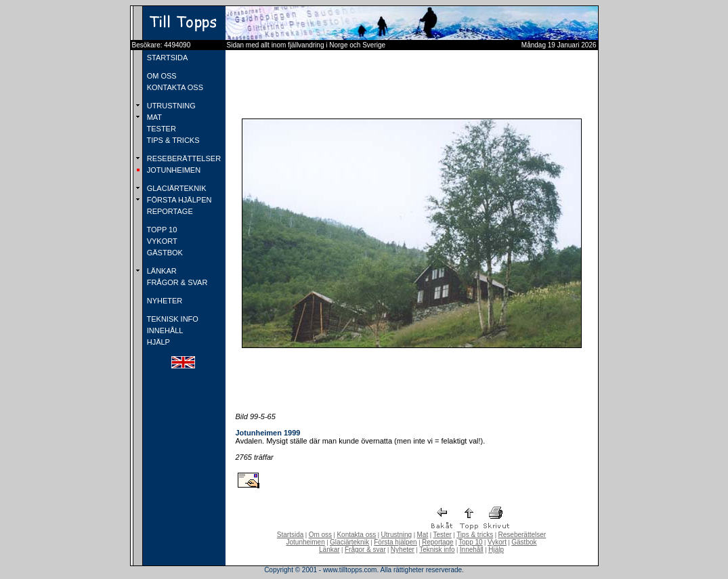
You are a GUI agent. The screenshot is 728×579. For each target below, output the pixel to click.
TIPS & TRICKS (172, 140)
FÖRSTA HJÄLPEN (178, 200)
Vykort (497, 542)
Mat (423, 535)
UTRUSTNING (170, 106)
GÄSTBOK (164, 253)
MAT (153, 117)
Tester (443, 535)
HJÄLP (157, 342)
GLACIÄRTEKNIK (176, 188)
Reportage (438, 542)
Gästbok (524, 542)
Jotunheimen (305, 542)
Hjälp (496, 550)
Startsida (290, 535)
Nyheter (403, 550)
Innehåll (472, 550)
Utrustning (397, 535)
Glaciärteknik (349, 542)
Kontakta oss (356, 535)
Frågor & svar (365, 550)
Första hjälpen (395, 542)
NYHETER (164, 301)
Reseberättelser (522, 535)
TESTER (160, 129)
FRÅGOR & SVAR (176, 282)
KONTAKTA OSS (174, 87)
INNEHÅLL (164, 330)
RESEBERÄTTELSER (183, 158)
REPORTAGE (169, 211)
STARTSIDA (167, 58)
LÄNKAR (161, 271)
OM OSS (161, 76)
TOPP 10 (161, 230)
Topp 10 (471, 542)
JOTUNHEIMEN (173, 170)
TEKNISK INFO (172, 319)
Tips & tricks (475, 535)
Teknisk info (437, 550)
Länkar (329, 550)
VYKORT (161, 241)
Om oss (320, 535)
